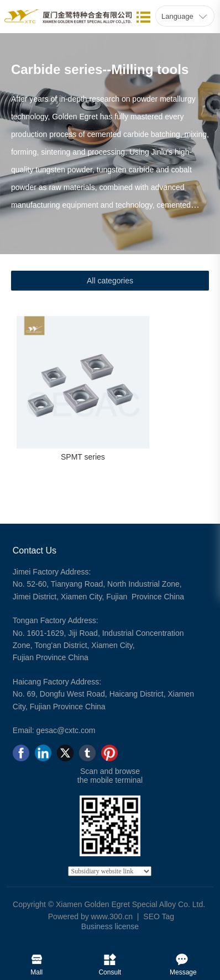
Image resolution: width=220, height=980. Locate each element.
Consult (110, 957)
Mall (37, 957)
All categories (110, 281)
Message (183, 957)
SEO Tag (159, 916)
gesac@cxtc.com (66, 730)
